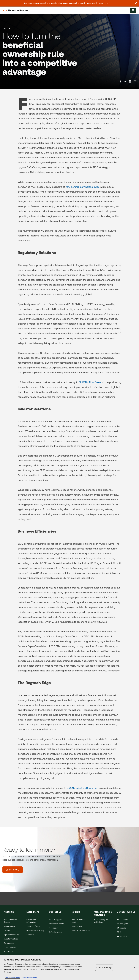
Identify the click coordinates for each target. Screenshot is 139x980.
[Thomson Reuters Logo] (16, 10)
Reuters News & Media (78, 921)
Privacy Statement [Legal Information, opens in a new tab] (29, 977)
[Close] (135, 967)
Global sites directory (35, 931)
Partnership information (31, 921)
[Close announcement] (136, 3)
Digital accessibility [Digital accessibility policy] (12, 935)
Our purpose (9, 943)
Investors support (56, 924)
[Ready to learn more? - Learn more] (13, 870)
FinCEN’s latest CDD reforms (81, 788)
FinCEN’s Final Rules (90, 382)
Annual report (9, 926)
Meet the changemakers (99, 3)
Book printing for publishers (101, 921)
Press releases (10, 947)
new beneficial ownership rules (83, 187)
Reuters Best (77, 926)
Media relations (55, 928)
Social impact (9, 952)
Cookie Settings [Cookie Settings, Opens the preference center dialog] (104, 968)
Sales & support (56, 920)
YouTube (122, 936)
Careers (7, 931)
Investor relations (11, 939)
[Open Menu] (133, 10)
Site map (30, 935)
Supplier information (35, 926)
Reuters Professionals (81, 931)
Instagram (122, 924)
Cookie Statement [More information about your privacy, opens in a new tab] (12, 977)
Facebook (122, 920)
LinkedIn (122, 928)
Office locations (55, 932)
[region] (69, 968)
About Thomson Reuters (10, 921)
